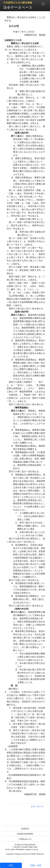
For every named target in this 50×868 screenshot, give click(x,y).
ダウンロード (37, 806)
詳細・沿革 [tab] (36, 865)
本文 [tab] (11, 865)
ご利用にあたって (25, 839)
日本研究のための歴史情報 (18, 3)
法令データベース (18, 7)
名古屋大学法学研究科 (25, 834)
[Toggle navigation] (43, 4)
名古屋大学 (25, 828)
